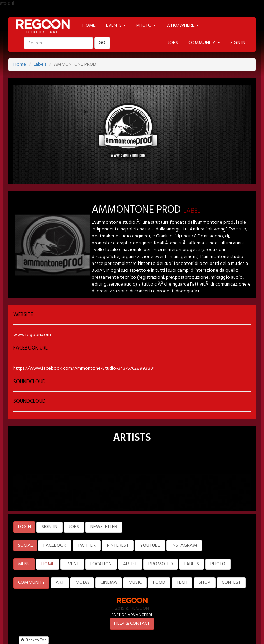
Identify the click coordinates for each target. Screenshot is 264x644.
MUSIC (135, 583)
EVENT (72, 564)
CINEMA (109, 583)
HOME (89, 26)
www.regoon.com (32, 335)
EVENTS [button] (116, 26)
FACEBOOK (55, 545)
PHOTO (218, 564)
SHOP (205, 583)
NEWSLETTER (104, 527)
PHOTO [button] (146, 26)
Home (20, 65)
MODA (82, 583)
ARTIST (130, 564)
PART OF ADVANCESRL (132, 615)
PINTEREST (118, 545)
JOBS (173, 43)
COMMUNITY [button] (204, 43)
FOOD (159, 583)
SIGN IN (238, 43)
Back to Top (34, 640)
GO (102, 43)
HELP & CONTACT (132, 624)
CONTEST (231, 583)
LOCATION (101, 564)
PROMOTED (161, 564)
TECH (182, 583)
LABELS (192, 564)
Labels (40, 65)
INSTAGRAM (184, 545)
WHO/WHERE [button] (183, 26)
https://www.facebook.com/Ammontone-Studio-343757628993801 (84, 369)
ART (60, 583)
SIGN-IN (49, 527)
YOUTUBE (150, 545)
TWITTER (87, 545)
